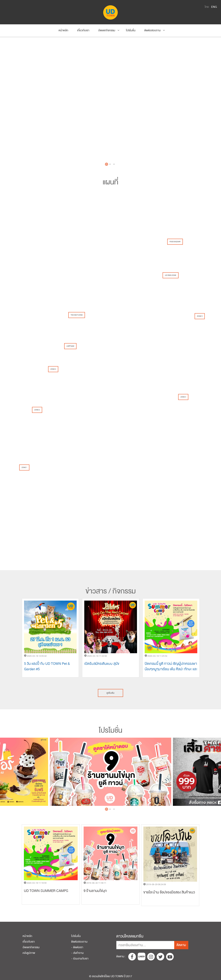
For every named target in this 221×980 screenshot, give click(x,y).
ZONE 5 (200, 316)
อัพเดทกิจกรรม (107, 31)
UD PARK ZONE (171, 275)
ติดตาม (181, 945)
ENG (214, 7)
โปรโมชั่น (131, 31)
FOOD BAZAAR (175, 242)
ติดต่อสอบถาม (152, 31)
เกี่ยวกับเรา (83, 31)
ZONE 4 (183, 397)
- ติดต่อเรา (77, 947)
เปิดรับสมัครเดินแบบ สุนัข (102, 664)
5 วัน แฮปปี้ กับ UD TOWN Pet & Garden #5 (47, 666)
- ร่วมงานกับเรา (80, 959)
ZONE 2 (37, 410)
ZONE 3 (53, 369)
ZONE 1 (24, 467)
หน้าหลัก (63, 31)
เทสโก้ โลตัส (70, 346)
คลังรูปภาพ (29, 953)
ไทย (207, 7)
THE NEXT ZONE (77, 315)
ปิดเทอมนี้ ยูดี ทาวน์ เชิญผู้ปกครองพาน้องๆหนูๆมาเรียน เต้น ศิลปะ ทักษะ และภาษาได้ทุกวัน (171, 669)
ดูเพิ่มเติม (110, 693)
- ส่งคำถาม (77, 953)
